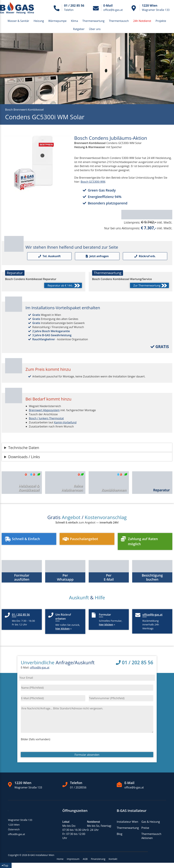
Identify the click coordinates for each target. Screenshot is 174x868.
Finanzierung (98, 859)
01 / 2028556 (78, 787)
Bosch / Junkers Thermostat (46, 418)
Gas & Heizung (151, 822)
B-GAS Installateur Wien (41, 855)
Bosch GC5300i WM (93, 182)
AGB (85, 859)
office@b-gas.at (40, 667)
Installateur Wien (127, 822)
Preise (145, 828)
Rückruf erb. (145, 256)
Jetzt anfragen (97, 256)
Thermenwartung (93, 21)
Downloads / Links (24, 457)
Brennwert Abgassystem (44, 410)
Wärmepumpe (57, 21)
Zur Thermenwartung (150, 286)
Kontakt (113, 859)
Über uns (95, 29)
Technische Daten (24, 447)
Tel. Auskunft (49, 256)
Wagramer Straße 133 (28, 787)
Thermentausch (119, 21)
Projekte (161, 21)
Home (60, 859)
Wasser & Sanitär (18, 21)
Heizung (39, 21)
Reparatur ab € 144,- (64, 286)
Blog (120, 834)
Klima (74, 21)
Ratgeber (79, 29)
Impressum (73, 859)
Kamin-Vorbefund (65, 422)
